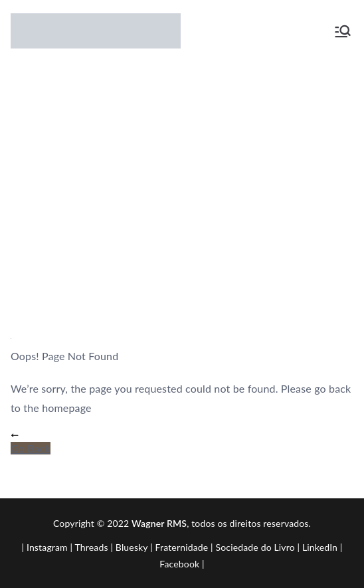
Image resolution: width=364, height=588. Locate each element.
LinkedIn (320, 547)
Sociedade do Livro (255, 547)
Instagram (47, 547)
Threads (92, 547)
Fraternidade (182, 547)
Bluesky (132, 547)
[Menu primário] (343, 31)
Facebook (179, 564)
